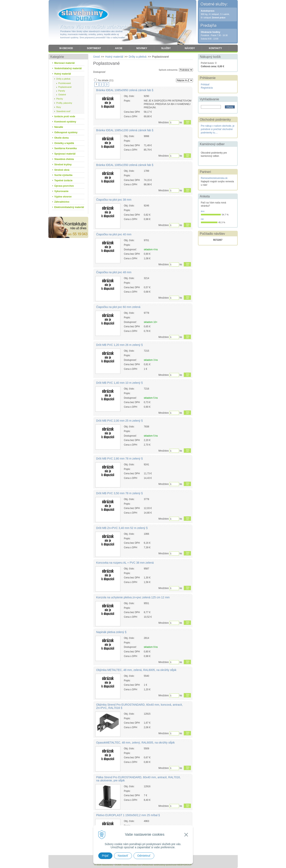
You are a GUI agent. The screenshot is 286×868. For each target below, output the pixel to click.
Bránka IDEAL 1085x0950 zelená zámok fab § (125, 90)
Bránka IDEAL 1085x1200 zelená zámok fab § (125, 130)
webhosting (159, 865)
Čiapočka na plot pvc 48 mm (114, 272)
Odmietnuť (144, 856)
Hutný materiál (63, 74)
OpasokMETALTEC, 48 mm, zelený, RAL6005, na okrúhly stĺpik (136, 743)
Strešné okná (62, 170)
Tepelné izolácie (63, 181)
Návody (190, 48)
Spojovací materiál (65, 154)
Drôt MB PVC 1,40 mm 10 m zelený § (119, 383)
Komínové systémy (65, 122)
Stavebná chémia (64, 159)
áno (203, 211)
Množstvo (164, 122)
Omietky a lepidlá (64, 143)
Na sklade (106, 80)
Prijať (105, 856)
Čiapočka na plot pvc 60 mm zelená (118, 307)
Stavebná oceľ (63, 111)
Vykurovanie (61, 191)
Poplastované (65, 87)
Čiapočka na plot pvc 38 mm (114, 200)
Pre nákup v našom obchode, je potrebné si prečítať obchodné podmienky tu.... (218, 129)
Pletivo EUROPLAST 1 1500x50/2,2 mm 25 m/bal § (128, 815)
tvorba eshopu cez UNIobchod (138, 865)
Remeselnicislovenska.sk (214, 178)
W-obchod (66, 48)
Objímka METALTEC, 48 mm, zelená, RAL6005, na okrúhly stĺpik (136, 670)
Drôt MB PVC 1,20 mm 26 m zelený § (119, 345)
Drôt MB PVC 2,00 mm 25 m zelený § (119, 421)
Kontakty (215, 48)
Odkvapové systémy (66, 132)
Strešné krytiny (63, 165)
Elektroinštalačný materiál (69, 207)
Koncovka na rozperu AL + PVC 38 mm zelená (125, 563)
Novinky (142, 48)
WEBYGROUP (184, 865)
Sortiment (94, 48)
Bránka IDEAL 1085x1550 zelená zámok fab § (125, 165)
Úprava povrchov (64, 186)
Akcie (119, 48)
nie (202, 219)
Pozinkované (65, 83)
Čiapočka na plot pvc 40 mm (114, 234)
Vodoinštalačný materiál (68, 68)
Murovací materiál (65, 63)
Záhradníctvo (62, 202)
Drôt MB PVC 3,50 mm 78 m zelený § (119, 493)
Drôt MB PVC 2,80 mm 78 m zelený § (119, 459)
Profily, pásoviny (64, 103)
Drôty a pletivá (63, 79)
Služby (166, 48)
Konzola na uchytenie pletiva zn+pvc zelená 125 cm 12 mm (133, 597)
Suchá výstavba (63, 175)
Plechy (60, 99)
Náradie (59, 127)
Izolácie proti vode (65, 116)
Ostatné (62, 95)
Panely (62, 91)
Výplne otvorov (63, 197)
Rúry (59, 107)
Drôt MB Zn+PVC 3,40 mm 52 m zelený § (122, 528)
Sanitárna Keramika (66, 148)
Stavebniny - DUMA (83, 14)
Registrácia (207, 88)
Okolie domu (62, 138)
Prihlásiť (205, 85)
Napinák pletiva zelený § (111, 632)
